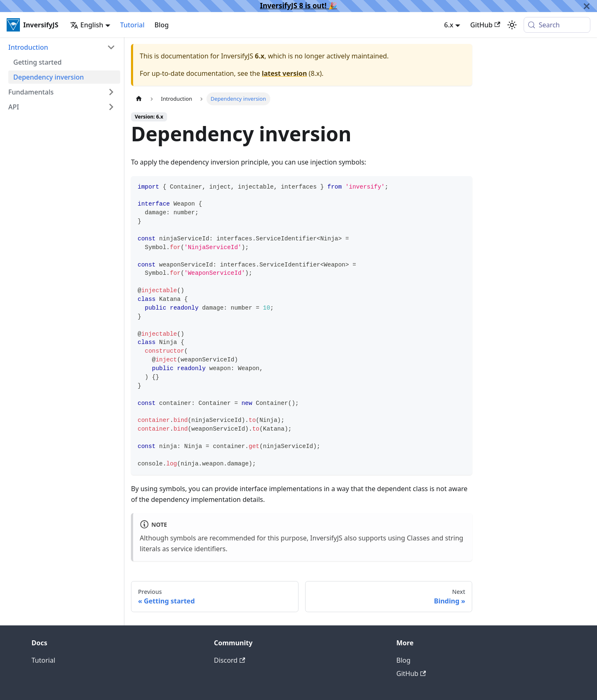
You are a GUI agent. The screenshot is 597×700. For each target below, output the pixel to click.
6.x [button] (449, 25)
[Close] (587, 6)
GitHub (485, 25)
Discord (229, 660)
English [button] (87, 25)
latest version (284, 73)
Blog (162, 25)
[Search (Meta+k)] (557, 25)
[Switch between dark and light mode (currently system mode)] (512, 25)
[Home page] (139, 99)
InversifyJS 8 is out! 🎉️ (298, 6)
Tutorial (132, 25)
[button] (62, 47)
